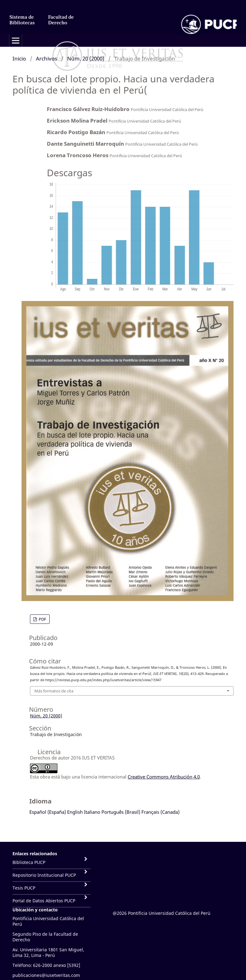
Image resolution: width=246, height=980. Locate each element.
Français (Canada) (160, 812)
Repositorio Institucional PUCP (44, 875)
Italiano (92, 812)
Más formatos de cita (54, 691)
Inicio (19, 58)
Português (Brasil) (121, 812)
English (75, 812)
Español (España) (48, 812)
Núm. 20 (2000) (86, 58)
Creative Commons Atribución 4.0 (164, 777)
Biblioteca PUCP (29, 862)
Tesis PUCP (24, 888)
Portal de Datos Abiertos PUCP (44, 901)
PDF (42, 619)
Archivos (47, 58)
